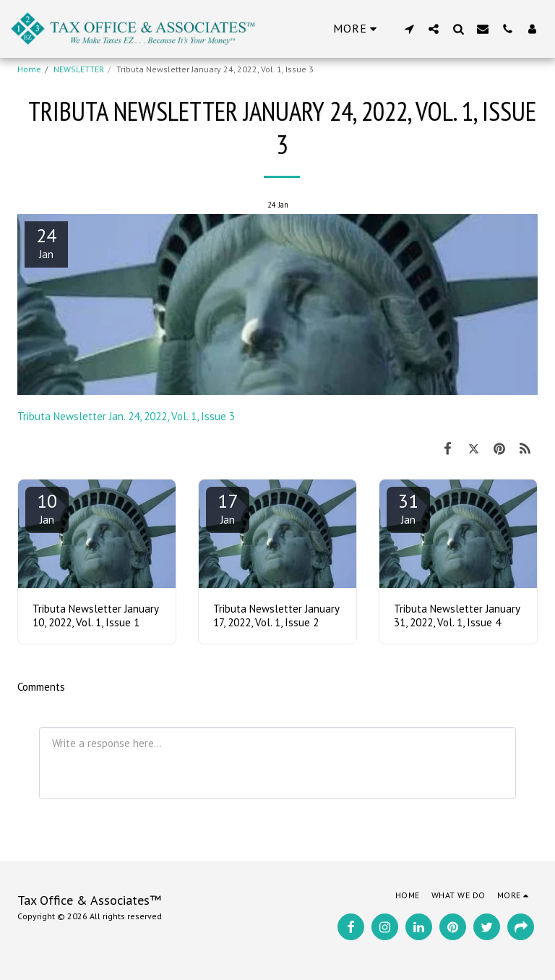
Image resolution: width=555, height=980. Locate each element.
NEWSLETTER (79, 69)
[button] (409, 29)
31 (408, 508)
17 (228, 508)
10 (47, 508)
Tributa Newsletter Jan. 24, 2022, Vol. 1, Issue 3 (126, 416)
